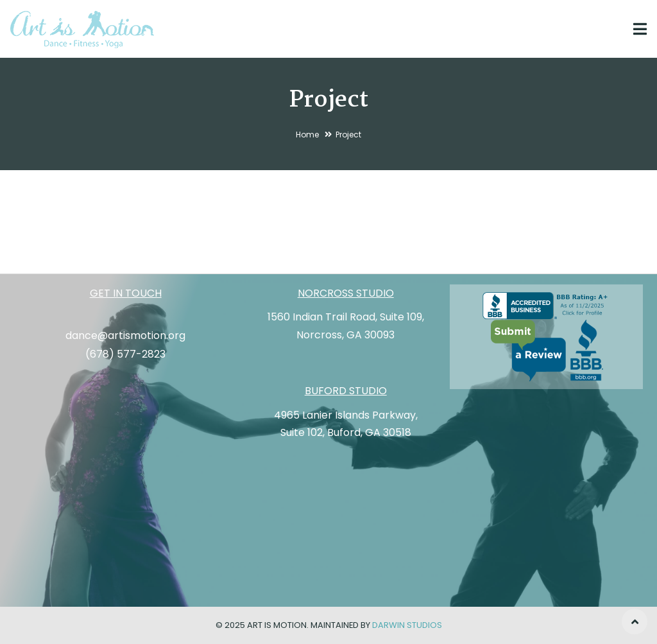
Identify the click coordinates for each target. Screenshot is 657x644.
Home (307, 135)
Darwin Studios (407, 625)
